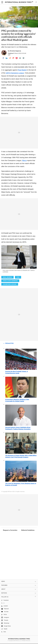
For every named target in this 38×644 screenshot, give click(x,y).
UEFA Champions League (15, 73)
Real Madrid (22, 70)
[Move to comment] (23, 58)
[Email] (20, 58)
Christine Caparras (15, 51)
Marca (24, 160)
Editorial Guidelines (28, 530)
